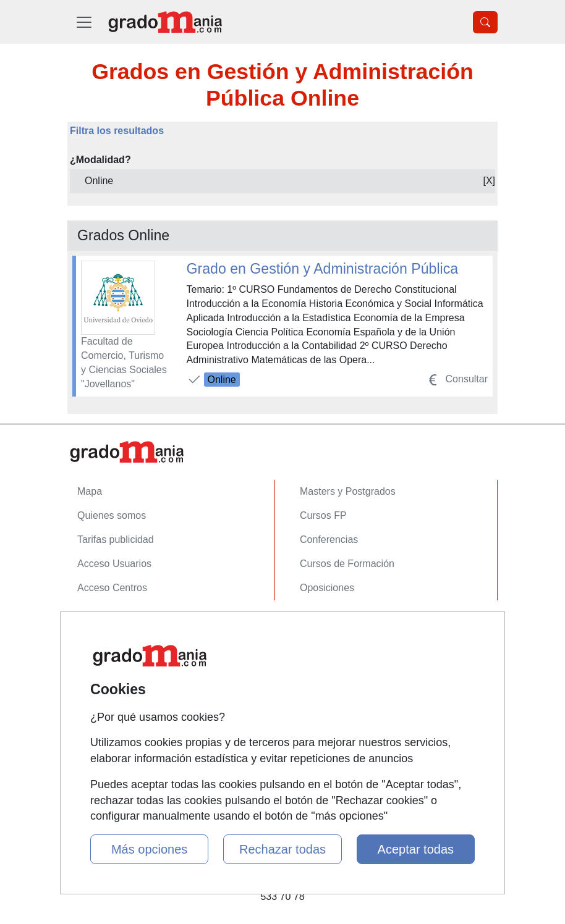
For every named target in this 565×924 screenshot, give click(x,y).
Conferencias (329, 540)
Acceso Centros (112, 588)
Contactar (99, 625)
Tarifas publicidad (116, 540)
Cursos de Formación (347, 564)
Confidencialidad (114, 649)
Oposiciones (327, 588)
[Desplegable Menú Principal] (84, 22)
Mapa (90, 491)
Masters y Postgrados (348, 491)
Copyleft (96, 698)
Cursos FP (323, 515)
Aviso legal (101, 674)
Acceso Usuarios (114, 564)
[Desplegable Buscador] (485, 22)
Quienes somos (112, 515)
